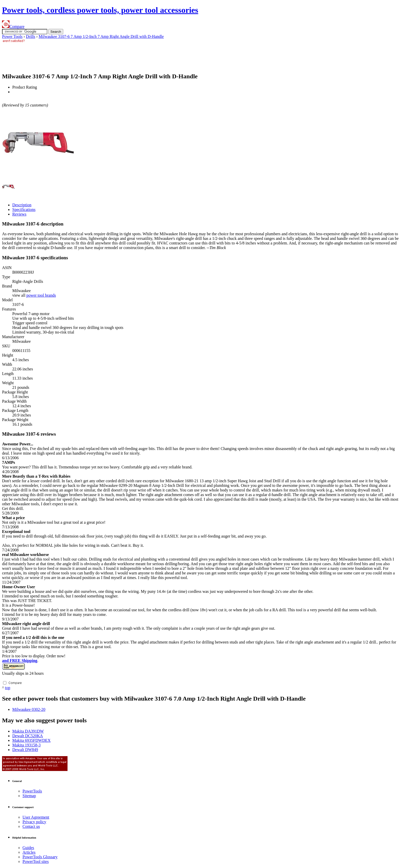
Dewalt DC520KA (28, 736)
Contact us (31, 826)
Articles (29, 852)
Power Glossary (40, 857)
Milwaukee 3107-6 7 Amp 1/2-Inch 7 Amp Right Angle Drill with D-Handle (101, 36)
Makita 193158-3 (26, 745)
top (8, 688)
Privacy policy (34, 822)
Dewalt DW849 (25, 750)
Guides (28, 848)
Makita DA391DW (28, 731)
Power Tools (12, 36)
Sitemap (29, 796)
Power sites (36, 861)
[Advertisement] (95, 55)
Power (32, 791)
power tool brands (41, 295)
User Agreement (36, 817)
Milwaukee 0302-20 (29, 709)
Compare (13, 26)
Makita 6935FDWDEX (31, 740)
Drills (30, 36)
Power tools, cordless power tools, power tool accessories (100, 10)
